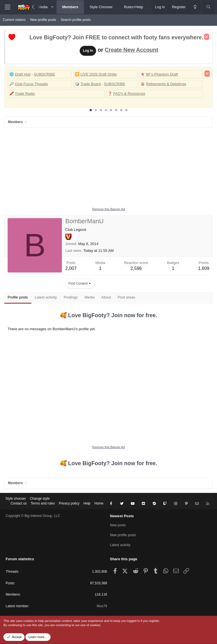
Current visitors (14, 20)
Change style (40, 499)
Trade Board (90, 84)
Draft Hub (23, 74)
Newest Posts (122, 516)
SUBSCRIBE (45, 74)
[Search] (208, 7)
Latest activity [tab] (46, 297)
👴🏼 (143, 84)
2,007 (71, 268)
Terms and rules (43, 503)
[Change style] (195, 7)
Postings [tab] (71, 297)
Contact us (19, 503)
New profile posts (43, 20)
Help (87, 503)
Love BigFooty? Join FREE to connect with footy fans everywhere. (116, 37)
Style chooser (16, 499)
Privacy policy (69, 503)
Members (70, 7)
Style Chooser (101, 7)
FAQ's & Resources (129, 94)
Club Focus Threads (32, 84)
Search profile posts (76, 20)
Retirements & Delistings (166, 84)
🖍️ (12, 94)
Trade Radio (25, 94)
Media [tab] (89, 297)
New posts (118, 525)
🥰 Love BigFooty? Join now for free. (109, 315)
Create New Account (132, 50)
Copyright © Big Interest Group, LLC (33, 516)
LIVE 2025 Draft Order (99, 74)
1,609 (204, 268)
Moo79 (102, 606)
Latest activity (120, 545)
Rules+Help (134, 7)
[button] (52, 7)
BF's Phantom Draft (162, 74)
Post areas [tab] (127, 297)
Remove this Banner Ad (108, 209)
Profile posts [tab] (18, 297)
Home (99, 503)
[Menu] (7, 7)
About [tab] (106, 297)
